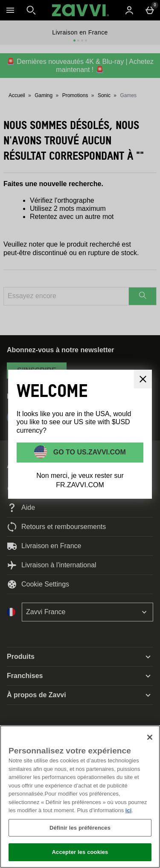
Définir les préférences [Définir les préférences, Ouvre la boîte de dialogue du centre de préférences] (80, 828)
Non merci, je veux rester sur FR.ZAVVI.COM (80, 480)
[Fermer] (150, 737)
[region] (80, 797)
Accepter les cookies (80, 852)
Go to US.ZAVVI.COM (89, 452)
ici (128, 810)
